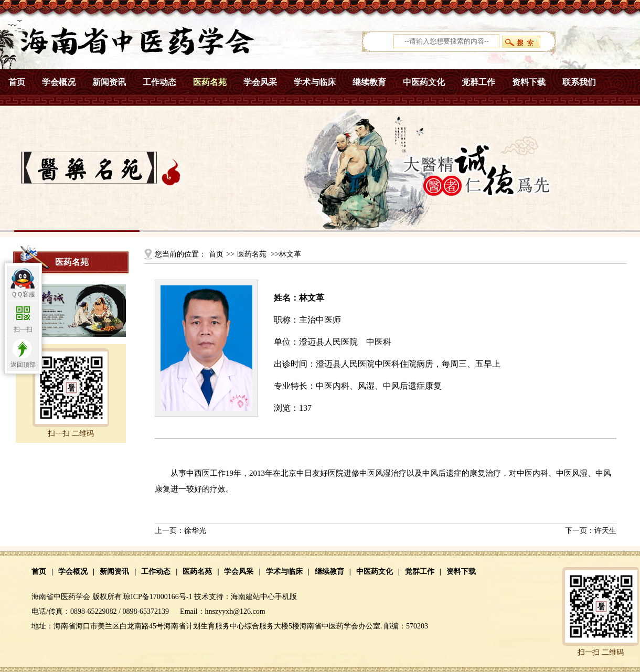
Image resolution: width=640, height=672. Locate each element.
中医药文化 (424, 82)
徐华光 (195, 531)
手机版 (286, 597)
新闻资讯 (109, 82)
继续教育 (369, 82)
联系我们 (579, 82)
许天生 (605, 531)
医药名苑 (210, 82)
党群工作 (478, 82)
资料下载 (529, 82)
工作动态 (159, 82)
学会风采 (260, 82)
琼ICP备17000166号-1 (158, 597)
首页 (17, 82)
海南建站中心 (253, 597)
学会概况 (59, 82)
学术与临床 (315, 82)
